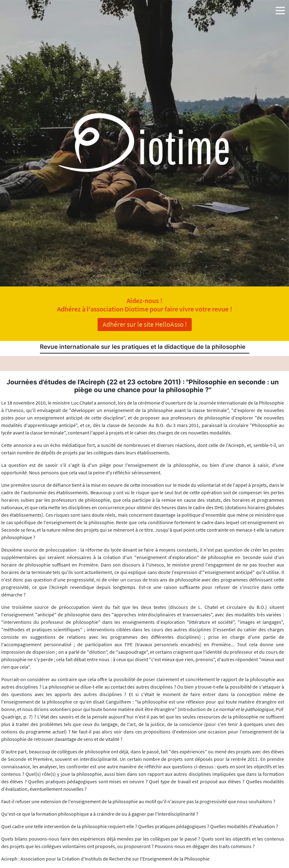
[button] (280, 9)
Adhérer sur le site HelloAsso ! (145, 324)
